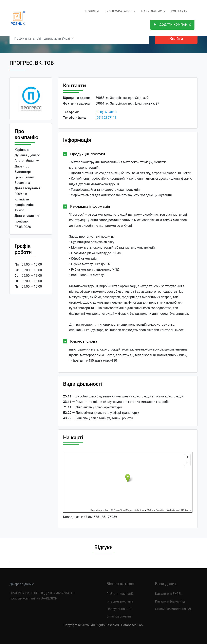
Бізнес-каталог (119, 11)
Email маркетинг (119, 616)
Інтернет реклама (120, 601)
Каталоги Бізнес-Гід (170, 601)
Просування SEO (119, 609)
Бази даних (152, 11)
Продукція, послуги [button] (88, 154)
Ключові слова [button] (84, 341)
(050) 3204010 (106, 112)
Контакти (179, 11)
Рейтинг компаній (120, 594)
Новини (92, 11)
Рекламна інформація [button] (90, 206)
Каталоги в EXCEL (169, 594)
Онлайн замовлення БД (173, 609)
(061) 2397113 (106, 118)
